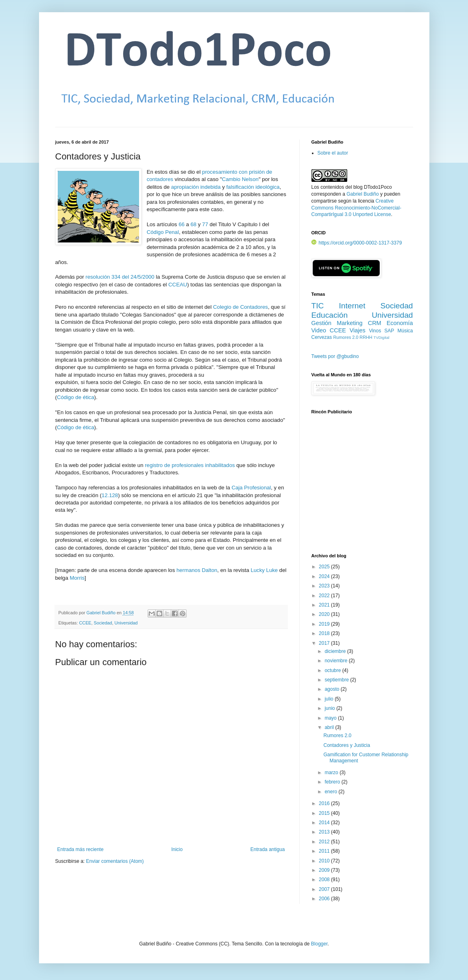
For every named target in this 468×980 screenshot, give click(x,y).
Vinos (375, 331)
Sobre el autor (333, 153)
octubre (333, 670)
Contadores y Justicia (347, 745)
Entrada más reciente (81, 849)
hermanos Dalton (197, 570)
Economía (400, 323)
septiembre (337, 680)
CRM (375, 323)
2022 (325, 596)
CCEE (85, 623)
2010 (325, 861)
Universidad (126, 623)
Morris (77, 578)
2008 (325, 880)
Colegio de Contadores (241, 307)
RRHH (366, 337)
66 (182, 224)
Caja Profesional (251, 488)
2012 (325, 842)
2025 (325, 567)
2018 (325, 633)
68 (193, 224)
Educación (330, 315)
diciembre (336, 651)
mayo (331, 718)
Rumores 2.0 (346, 337)
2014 (325, 823)
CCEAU (178, 285)
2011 (325, 851)
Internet (352, 306)
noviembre (336, 661)
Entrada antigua (268, 849)
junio (330, 708)
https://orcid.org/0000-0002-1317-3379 (357, 243)
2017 (325, 643)
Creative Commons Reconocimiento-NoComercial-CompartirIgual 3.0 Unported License (356, 208)
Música (405, 331)
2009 (325, 870)
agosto (332, 689)
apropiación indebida (196, 187)
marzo (332, 773)
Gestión (322, 323)
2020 (325, 614)
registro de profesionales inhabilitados (190, 465)
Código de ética (76, 397)
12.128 (110, 495)
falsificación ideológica (253, 187)
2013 (325, 832)
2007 (325, 889)
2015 (325, 813)
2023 (325, 586)
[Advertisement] (362, 489)
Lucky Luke (264, 570)
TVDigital (382, 337)
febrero (333, 782)
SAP (389, 331)
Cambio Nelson (240, 179)
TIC (318, 306)
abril (330, 727)
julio (330, 699)
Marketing (349, 323)
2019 (325, 624)
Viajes (358, 330)
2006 (325, 899)
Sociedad (103, 623)
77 (205, 224)
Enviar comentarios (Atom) (115, 861)
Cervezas (322, 337)
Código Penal (163, 232)
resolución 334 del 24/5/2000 (120, 277)
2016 (325, 803)
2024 (325, 576)
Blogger (319, 944)
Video (319, 330)
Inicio (177, 849)
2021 (325, 605)
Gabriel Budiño (102, 613)
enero (331, 792)
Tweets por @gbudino (335, 356)
